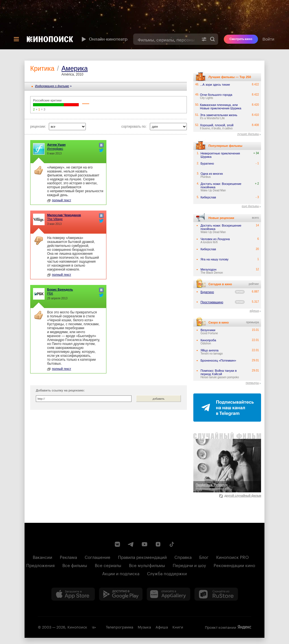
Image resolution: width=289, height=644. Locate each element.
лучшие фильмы (248, 134)
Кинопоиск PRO (232, 557)
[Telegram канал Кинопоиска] (131, 544)
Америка (75, 68)
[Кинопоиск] (50, 39)
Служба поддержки (167, 573)
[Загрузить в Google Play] (121, 594)
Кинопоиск (77, 627)
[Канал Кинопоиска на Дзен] (158, 544)
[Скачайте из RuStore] (216, 594)
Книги (178, 627)
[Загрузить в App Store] (73, 594)
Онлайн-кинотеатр (104, 39)
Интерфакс (55, 149)
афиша (254, 311)
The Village (55, 219)
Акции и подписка (121, 573)
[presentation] (144, 25)
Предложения (40, 565)
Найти (213, 39)
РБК (50, 293)
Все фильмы (75, 565)
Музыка (144, 627)
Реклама (68, 557)
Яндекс (244, 627)
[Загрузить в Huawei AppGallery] (168, 594)
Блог (204, 557)
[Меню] (16, 39)
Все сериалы (108, 565)
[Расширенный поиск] (204, 39)
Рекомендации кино (234, 565)
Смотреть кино (241, 39)
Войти (268, 39)
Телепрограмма (120, 627)
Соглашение (98, 557)
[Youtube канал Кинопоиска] (144, 544)
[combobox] (166, 39)
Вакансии (42, 557)
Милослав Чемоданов (64, 215)
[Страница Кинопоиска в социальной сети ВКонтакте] (117, 544)
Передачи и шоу (189, 565)
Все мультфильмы (147, 565)
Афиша (162, 627)
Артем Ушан (56, 145)
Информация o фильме (52, 86)
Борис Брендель (60, 289)
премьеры (252, 383)
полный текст (59, 200)
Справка (183, 557)
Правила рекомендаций (142, 557)
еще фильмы (250, 206)
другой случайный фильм (240, 495)
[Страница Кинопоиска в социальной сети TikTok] (172, 544)
